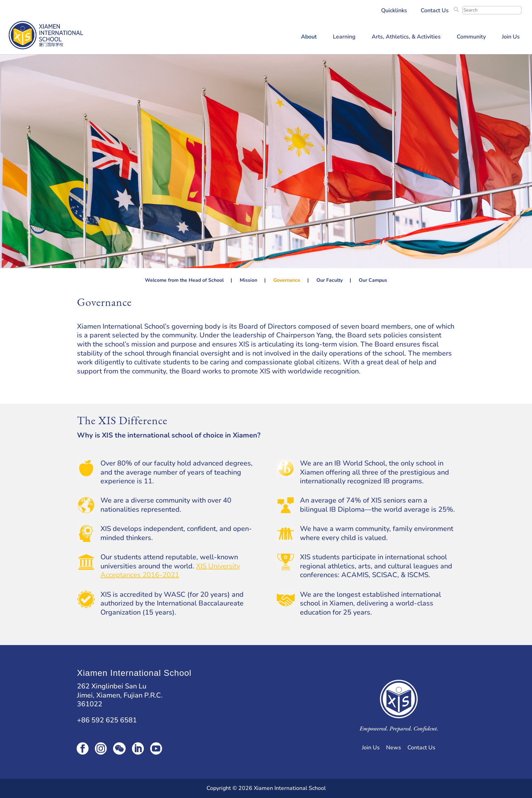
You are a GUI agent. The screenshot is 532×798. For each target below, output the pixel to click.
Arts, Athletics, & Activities (406, 37)
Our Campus (373, 281)
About (309, 37)
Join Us (511, 37)
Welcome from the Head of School (184, 281)
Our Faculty (330, 281)
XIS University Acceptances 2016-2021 (170, 571)
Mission (248, 281)
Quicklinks (394, 11)
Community (471, 37)
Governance (287, 281)
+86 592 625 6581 (107, 720)
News (394, 748)
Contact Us (435, 11)
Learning (344, 37)
